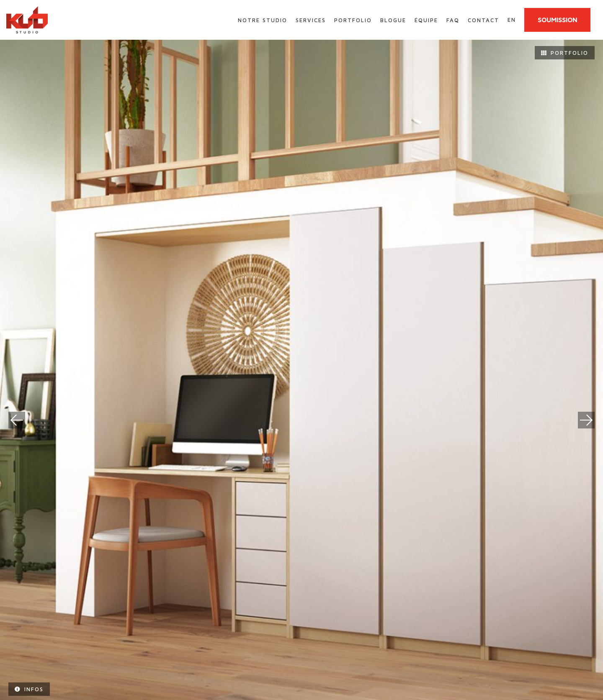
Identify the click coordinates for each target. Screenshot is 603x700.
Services (311, 20)
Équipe (426, 20)
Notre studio (263, 20)
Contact (483, 20)
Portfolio (353, 20)
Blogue (393, 20)
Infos (29, 689)
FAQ (453, 20)
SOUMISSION (557, 20)
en (512, 20)
